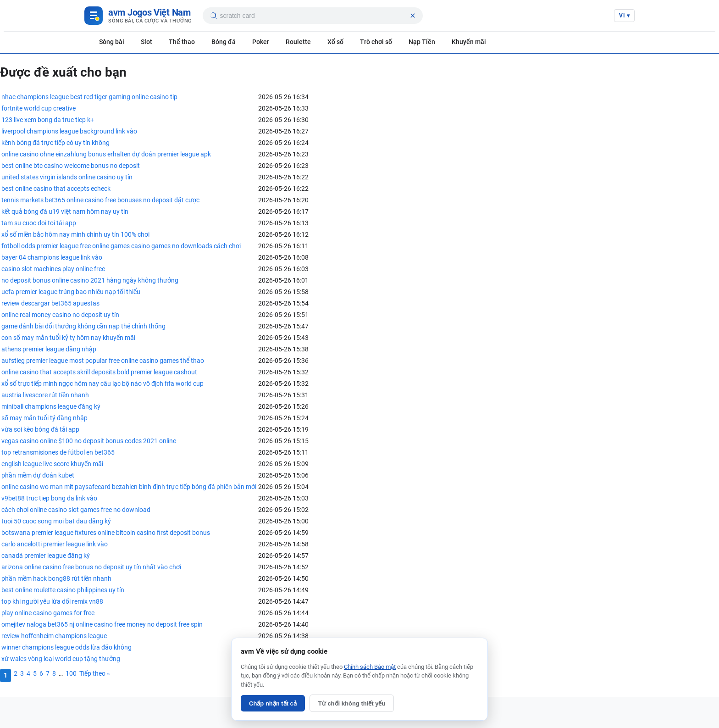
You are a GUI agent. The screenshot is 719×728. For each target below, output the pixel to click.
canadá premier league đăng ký (46, 556)
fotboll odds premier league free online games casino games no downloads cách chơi (121, 246)
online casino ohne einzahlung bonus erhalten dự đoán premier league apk (106, 154)
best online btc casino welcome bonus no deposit (71, 166)
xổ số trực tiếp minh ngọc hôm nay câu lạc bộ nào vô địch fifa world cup (102, 383)
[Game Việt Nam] (138, 16)
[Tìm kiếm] (213, 16)
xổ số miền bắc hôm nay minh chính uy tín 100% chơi (75, 234)
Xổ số (335, 42)
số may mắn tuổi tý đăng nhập (44, 418)
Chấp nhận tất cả (273, 703)
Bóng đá (224, 42)
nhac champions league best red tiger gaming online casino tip (89, 97)
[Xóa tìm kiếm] (413, 16)
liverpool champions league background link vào (69, 131)
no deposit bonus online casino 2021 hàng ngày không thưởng (90, 280)
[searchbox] (313, 16)
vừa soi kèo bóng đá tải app (40, 429)
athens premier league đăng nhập (49, 349)
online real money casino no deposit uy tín (60, 315)
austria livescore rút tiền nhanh (45, 395)
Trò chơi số (376, 42)
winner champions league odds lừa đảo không (66, 647)
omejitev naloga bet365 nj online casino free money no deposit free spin (102, 624)
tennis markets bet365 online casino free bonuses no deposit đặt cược (100, 200)
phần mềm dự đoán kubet (38, 475)
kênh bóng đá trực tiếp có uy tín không (55, 143)
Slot (147, 42)
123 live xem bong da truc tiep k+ (48, 120)
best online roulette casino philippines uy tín (63, 590)
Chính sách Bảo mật (370, 667)
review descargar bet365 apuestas (50, 303)
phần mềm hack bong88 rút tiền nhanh (56, 578)
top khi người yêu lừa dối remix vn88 (52, 601)
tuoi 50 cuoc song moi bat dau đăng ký (56, 521)
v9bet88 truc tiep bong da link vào (49, 498)
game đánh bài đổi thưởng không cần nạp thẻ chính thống (83, 326)
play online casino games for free (48, 613)
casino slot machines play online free (53, 269)
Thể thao (182, 42)
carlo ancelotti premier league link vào (55, 544)
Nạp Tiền (422, 42)
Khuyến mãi (469, 42)
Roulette (298, 42)
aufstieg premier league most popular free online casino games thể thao (103, 361)
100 (71, 673)
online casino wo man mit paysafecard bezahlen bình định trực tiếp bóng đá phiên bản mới (129, 487)
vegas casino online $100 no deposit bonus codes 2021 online (89, 441)
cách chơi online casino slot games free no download (76, 510)
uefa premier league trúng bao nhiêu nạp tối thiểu (71, 292)
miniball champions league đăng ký (51, 406)
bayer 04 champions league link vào (52, 257)
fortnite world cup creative (39, 108)
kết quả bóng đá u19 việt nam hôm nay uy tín (65, 211)
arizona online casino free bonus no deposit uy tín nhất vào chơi (91, 567)
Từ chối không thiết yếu (352, 703)
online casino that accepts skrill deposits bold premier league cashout (99, 372)
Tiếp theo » (95, 673)
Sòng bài (112, 42)
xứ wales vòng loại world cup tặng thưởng (61, 659)
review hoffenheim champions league (54, 636)
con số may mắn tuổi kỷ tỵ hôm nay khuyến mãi (68, 338)
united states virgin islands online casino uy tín (67, 177)
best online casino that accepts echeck (56, 189)
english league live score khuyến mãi (52, 464)
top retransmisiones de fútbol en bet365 (58, 452)
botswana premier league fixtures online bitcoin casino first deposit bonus (106, 533)
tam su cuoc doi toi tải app (39, 223)
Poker (261, 42)
